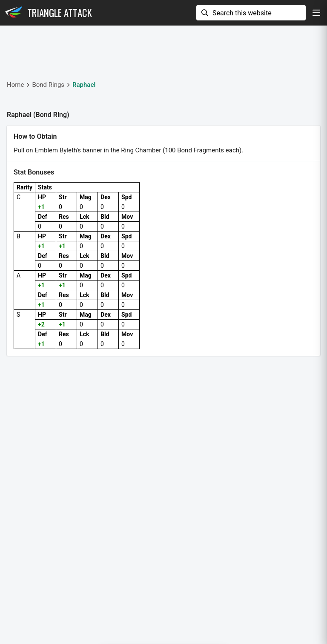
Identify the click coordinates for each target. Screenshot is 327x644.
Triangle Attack (60, 13)
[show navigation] (316, 13)
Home (15, 85)
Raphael (84, 85)
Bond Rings (48, 85)
